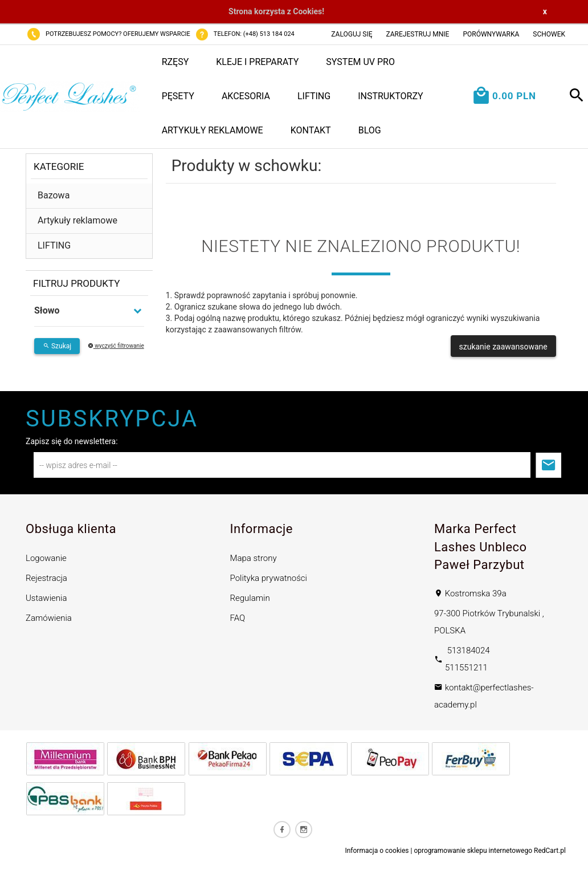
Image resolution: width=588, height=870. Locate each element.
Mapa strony (254, 558)
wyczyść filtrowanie (116, 346)
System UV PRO (360, 62)
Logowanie (46, 558)
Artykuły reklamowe (213, 130)
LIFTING (314, 96)
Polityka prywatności (269, 578)
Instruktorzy (390, 96)
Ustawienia (46, 598)
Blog (370, 130)
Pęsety (178, 96)
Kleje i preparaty (257, 62)
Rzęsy (175, 62)
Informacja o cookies (377, 851)
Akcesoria (246, 96)
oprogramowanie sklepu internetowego (473, 851)
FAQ (238, 618)
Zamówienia (49, 618)
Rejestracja (46, 578)
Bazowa (54, 195)
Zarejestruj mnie (418, 34)
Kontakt (311, 130)
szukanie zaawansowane (503, 347)
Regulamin (250, 598)
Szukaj (57, 346)
